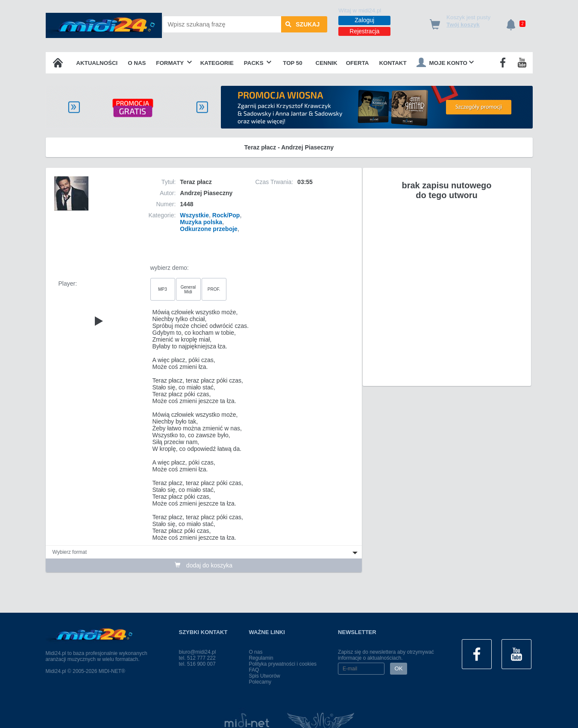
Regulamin (261, 658)
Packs (258, 63)
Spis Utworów (264, 676)
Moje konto (445, 62)
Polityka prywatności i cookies (283, 664)
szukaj (302, 24)
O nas (137, 63)
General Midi (188, 289)
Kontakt (393, 63)
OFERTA (358, 63)
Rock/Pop (226, 215)
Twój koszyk (463, 25)
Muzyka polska (201, 222)
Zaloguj (364, 20)
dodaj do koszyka (204, 565)
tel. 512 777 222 (197, 658)
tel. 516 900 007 (197, 664)
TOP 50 (292, 63)
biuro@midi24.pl (198, 652)
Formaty (174, 63)
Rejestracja (364, 31)
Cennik (327, 63)
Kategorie (217, 63)
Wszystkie (194, 215)
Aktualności (97, 63)
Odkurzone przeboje (209, 229)
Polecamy (260, 682)
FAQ (254, 670)
